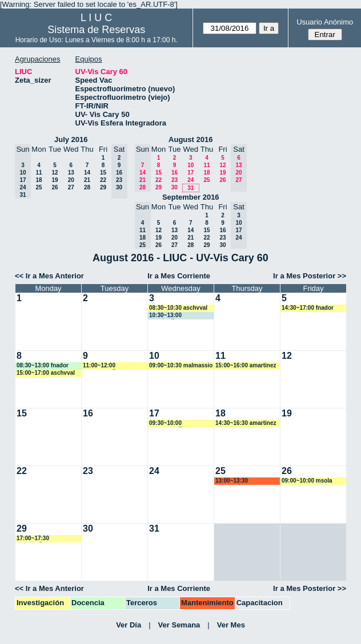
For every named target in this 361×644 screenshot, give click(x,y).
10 (190, 165)
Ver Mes (231, 625)
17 (190, 173)
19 (55, 180)
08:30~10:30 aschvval (178, 308)
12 (55, 173)
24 (190, 180)
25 (39, 187)
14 (87, 173)
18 (39, 180)
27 (71, 187)
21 (87, 180)
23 (175, 180)
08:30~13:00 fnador (43, 365)
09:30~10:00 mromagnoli (165, 424)
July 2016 (71, 139)
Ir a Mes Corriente (179, 276)
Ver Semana (179, 625)
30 (175, 187)
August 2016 (190, 139)
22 (103, 180)
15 (103, 173)
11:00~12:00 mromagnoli (99, 366)
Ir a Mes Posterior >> (310, 276)
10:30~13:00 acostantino (165, 316)
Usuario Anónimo (325, 22)
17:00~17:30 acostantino (33, 539)
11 (39, 173)
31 (190, 188)
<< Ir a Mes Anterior (49, 276)
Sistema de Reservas (96, 30)
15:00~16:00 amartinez (246, 365)
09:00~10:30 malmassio (181, 365)
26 (55, 187)
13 (71, 173)
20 (71, 180)
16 (175, 173)
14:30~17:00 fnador (308, 308)
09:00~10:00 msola (307, 481)
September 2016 (191, 197)
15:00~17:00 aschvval (46, 373)
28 (87, 187)
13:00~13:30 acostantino (232, 481)
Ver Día (129, 625)
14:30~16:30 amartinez (246, 423)
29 (103, 187)
